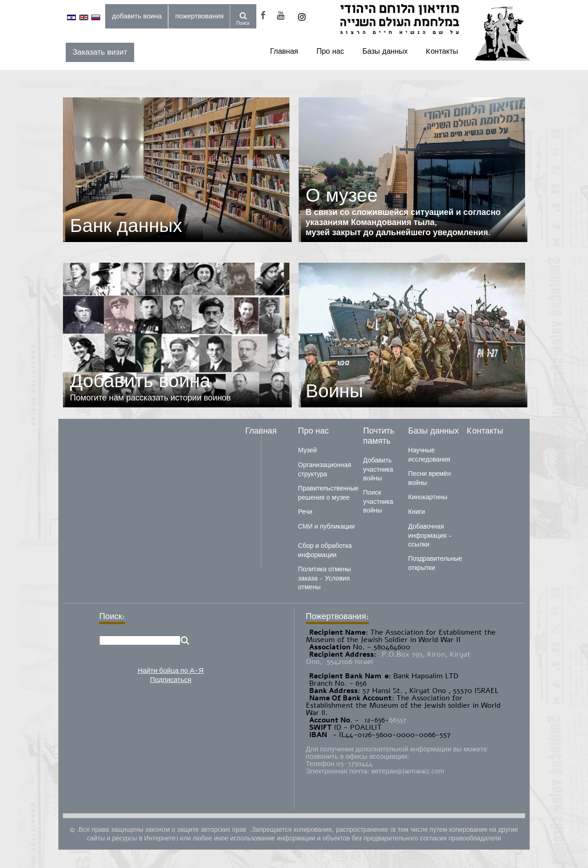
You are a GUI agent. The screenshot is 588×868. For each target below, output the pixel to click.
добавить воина (137, 16)
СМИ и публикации (327, 527)
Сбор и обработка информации (325, 550)
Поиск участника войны (378, 502)
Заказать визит (100, 52)
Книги (417, 512)
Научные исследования (430, 455)
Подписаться (171, 680)
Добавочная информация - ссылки (430, 535)
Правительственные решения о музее (328, 493)
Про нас (330, 51)
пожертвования (200, 16)
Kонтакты (442, 51)
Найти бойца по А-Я (171, 671)
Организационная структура (325, 470)
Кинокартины (428, 497)
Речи (305, 512)
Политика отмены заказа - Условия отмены (325, 578)
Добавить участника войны (378, 469)
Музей (308, 450)
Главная (284, 51)
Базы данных (385, 51)
